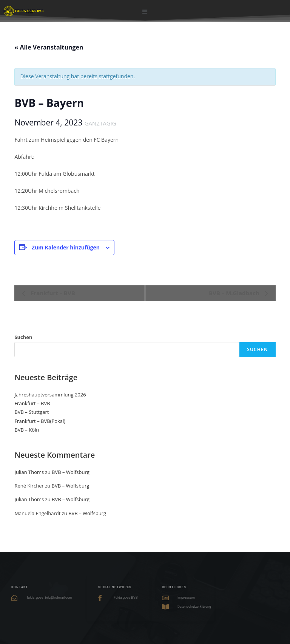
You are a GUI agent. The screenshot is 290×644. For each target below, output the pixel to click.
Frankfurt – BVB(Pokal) (40, 421)
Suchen (23, 337)
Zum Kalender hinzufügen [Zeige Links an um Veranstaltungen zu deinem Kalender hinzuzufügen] (66, 247)
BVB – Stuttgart (32, 412)
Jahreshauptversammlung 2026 (50, 395)
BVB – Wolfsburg (71, 472)
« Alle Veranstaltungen (49, 47)
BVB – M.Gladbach (235, 293)
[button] (145, 11)
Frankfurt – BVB (52, 293)
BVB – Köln (27, 430)
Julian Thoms (29, 472)
